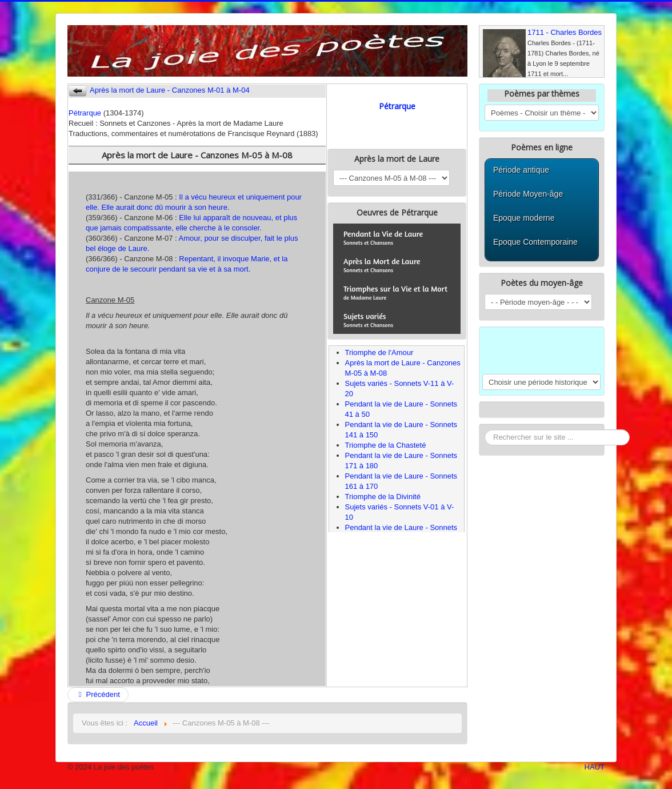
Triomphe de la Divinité (383, 497)
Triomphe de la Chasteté (386, 445)
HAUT (595, 767)
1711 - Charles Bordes (565, 32)
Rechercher (485, 430)
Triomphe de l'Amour (379, 352)
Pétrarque (85, 113)
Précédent (98, 694)
